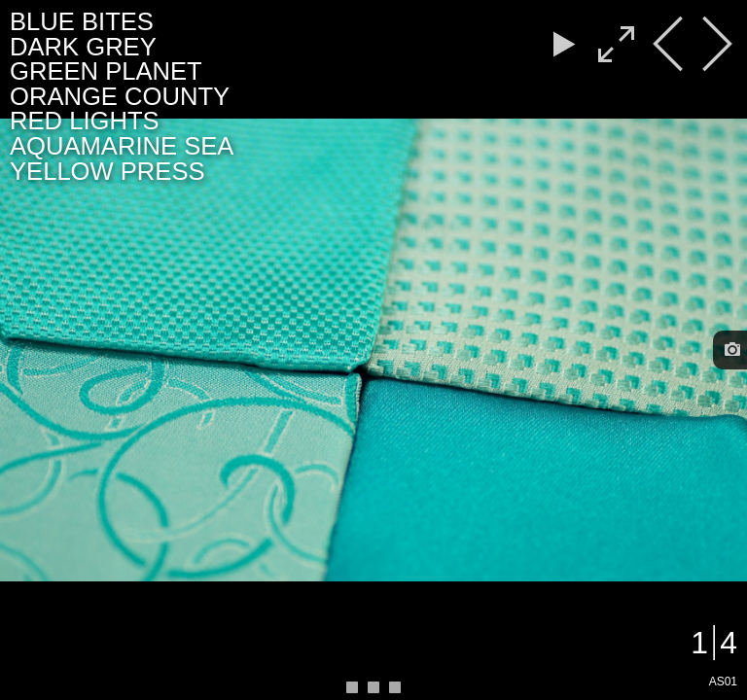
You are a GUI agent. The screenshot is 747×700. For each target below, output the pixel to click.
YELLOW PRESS (107, 171)
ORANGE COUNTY (120, 96)
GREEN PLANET (106, 71)
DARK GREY (83, 47)
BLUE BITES (82, 21)
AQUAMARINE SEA (122, 146)
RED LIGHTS (85, 121)
